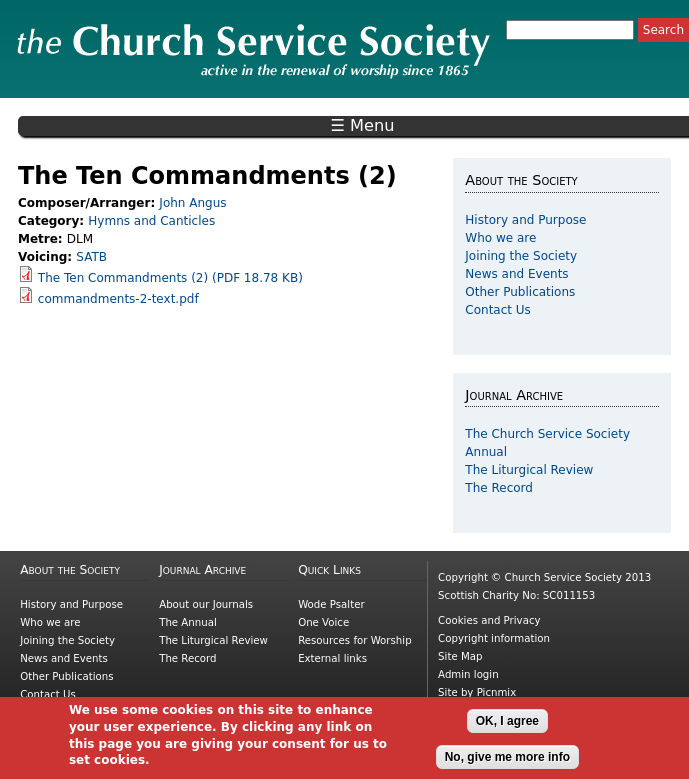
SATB (91, 257)
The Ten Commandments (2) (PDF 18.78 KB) (170, 278)
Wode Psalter (331, 604)
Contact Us (498, 310)
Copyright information (494, 638)
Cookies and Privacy (489, 620)
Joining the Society (521, 256)
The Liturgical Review (529, 470)
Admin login (468, 674)
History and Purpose (525, 220)
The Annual (188, 622)
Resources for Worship (354, 640)
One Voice (323, 622)
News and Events (516, 274)
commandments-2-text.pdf (118, 299)
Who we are (500, 238)
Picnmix (497, 692)
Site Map (460, 656)
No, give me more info (507, 764)
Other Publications (520, 292)
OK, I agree (507, 728)
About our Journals (206, 604)
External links (332, 658)
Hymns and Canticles (151, 221)
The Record (499, 488)
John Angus (192, 203)
